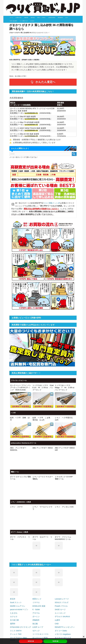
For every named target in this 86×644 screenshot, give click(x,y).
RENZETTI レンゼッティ (65, 596)
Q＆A (67, 18)
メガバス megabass (63, 603)
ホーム (11, 18)
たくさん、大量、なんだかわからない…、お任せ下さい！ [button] (31, 626)
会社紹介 (32, 21)
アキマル (36, 581)
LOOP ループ (38, 596)
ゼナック (36, 599)
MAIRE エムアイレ (18, 574)
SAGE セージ (60, 578)
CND (57, 592)
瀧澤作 (13, 592)
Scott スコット (16, 571)
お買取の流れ (19, 18)
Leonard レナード (62, 567)
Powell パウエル (61, 574)
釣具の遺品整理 (13, 21)
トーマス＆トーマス (41, 603)
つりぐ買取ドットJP (52, 203)
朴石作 (13, 567)
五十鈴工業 (14, 588)
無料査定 (33, 18)
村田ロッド (37, 567)
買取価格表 (60, 18)
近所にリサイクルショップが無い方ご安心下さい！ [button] (29, 631)
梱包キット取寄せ (41, 18)
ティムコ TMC (16, 603)
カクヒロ (14, 585)
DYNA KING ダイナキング (21, 596)
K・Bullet (36, 578)
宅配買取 (26, 18)
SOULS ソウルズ (62, 571)
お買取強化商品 (52, 18)
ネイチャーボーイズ (63, 606)
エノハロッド (60, 581)
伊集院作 (36, 588)
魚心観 (35, 592)
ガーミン (36, 585)
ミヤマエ (36, 571)
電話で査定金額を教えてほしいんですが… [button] (26, 635)
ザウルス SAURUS (62, 585)
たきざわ (14, 581)
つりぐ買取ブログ (24, 21)
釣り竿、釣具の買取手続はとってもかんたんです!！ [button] (29, 621)
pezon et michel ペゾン (19, 578)
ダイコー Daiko (61, 599)
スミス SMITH (16, 599)
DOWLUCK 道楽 (39, 574)
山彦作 (57, 588)
